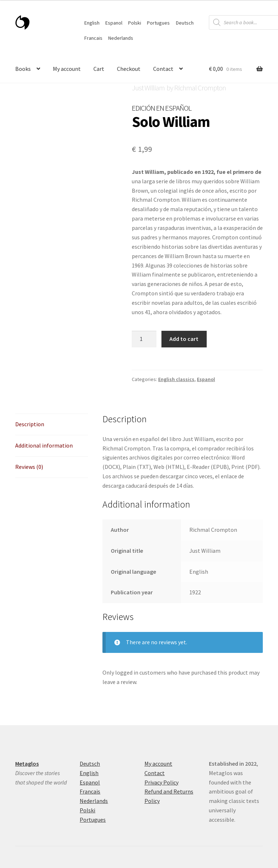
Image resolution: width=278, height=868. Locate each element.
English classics (176, 379)
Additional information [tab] (44, 445)
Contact (163, 69)
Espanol (114, 23)
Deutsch (185, 23)
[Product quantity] (144, 339)
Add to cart (184, 339)
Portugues (158, 23)
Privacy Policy (161, 782)
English (92, 23)
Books (23, 69)
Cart (99, 69)
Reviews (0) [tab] (29, 467)
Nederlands (121, 38)
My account (67, 69)
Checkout (129, 69)
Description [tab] (30, 424)
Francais (93, 38)
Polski (135, 23)
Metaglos (27, 764)
